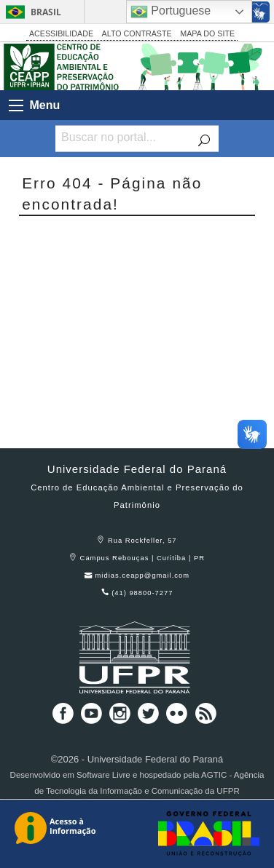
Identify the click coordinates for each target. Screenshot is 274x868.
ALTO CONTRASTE (137, 33)
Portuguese (171, 12)
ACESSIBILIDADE (61, 33)
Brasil (46, 12)
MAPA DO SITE (207, 33)
